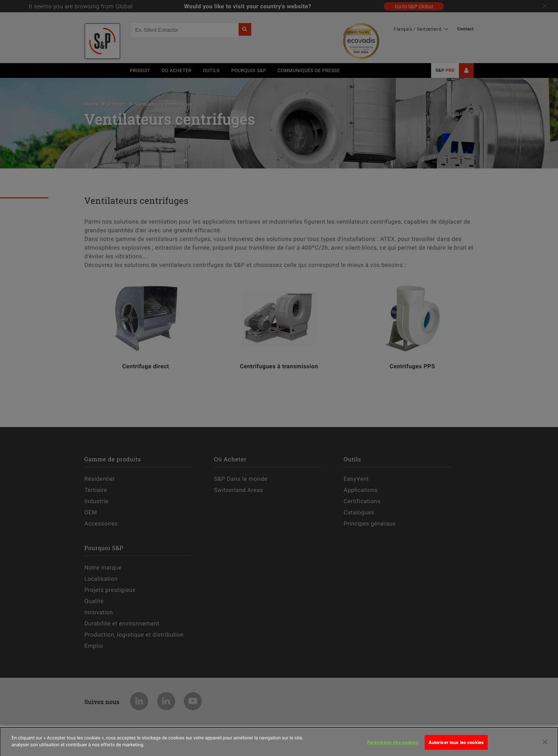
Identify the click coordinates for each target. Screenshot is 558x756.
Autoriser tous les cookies (456, 745)
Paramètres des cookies (393, 745)
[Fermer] (545, 744)
